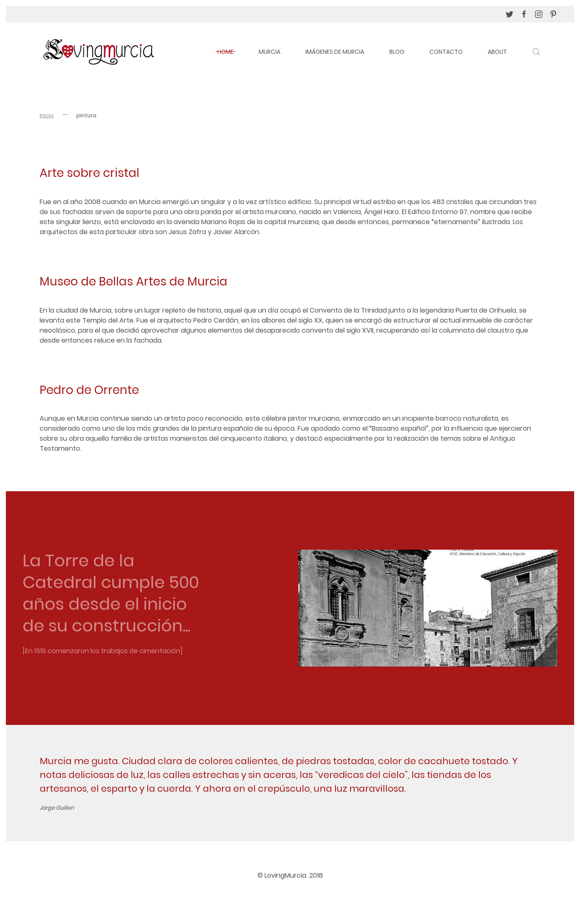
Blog (397, 52)
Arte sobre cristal (90, 173)
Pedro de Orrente (89, 390)
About (497, 52)
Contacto (446, 52)
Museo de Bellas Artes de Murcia (134, 281)
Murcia (270, 52)
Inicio (47, 115)
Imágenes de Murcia (335, 52)
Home (226, 52)
